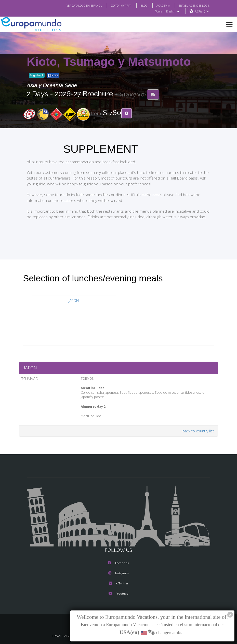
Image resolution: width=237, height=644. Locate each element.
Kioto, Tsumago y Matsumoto (109, 62)
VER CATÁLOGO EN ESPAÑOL (74, 5)
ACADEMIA (159, 5)
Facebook (119, 563)
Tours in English (167, 11)
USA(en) (202, 11)
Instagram (118, 573)
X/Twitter (118, 584)
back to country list (199, 431)
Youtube (118, 594)
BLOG (139, 5)
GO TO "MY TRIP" (114, 5)
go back (37, 76)
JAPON (74, 301)
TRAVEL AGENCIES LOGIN (193, 5)
